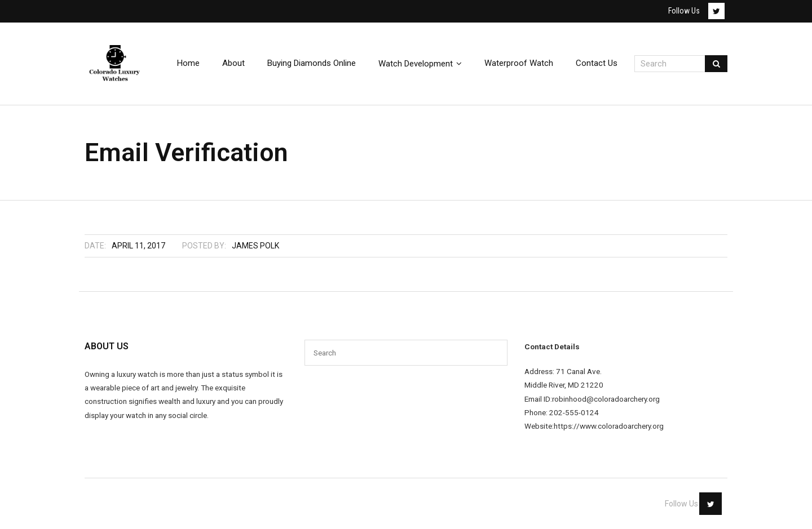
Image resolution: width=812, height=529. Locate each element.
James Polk (255, 246)
